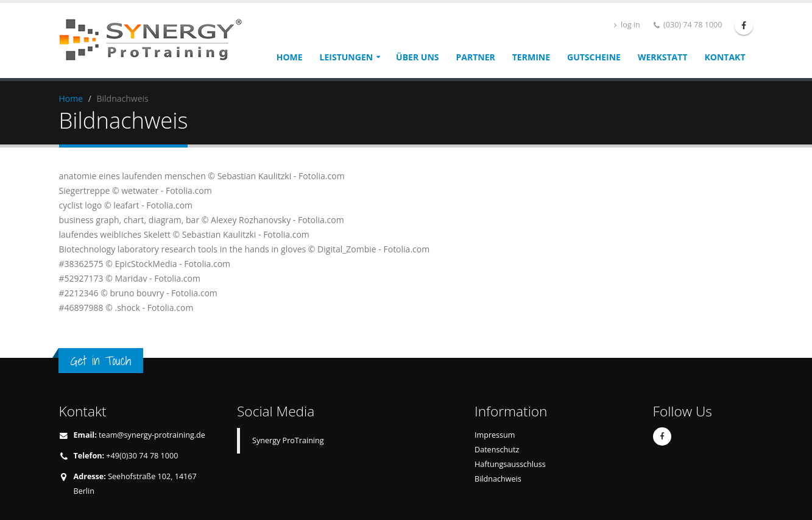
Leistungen (347, 57)
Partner (476, 57)
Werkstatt (663, 57)
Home (290, 57)
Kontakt (725, 57)
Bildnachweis (498, 479)
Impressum (495, 435)
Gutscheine (594, 57)
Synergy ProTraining (288, 440)
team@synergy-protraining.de (152, 435)
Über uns (417, 57)
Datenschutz (497, 450)
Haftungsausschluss (510, 464)
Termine (531, 57)
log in (627, 25)
